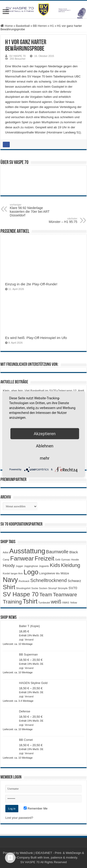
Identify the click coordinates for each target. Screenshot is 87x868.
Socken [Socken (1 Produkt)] (43, 588)
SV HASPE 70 (18, 56)
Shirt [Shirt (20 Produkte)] (9, 587)
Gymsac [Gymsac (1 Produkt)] (66, 560)
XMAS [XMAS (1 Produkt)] (66, 603)
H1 (52, 26)
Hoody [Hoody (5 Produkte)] (9, 566)
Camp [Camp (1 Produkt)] (6, 560)
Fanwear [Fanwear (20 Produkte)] (22, 558)
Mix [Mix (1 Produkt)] (58, 573)
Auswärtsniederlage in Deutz (22, 449)
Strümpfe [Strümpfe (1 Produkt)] (63, 588)
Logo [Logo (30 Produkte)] (31, 572)
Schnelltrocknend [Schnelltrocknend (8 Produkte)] (48, 580)
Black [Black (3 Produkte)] (74, 552)
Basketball (23, 26)
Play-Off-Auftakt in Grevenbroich (24, 423)
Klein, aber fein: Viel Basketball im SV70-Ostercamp (38, 391)
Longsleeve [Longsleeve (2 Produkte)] (47, 573)
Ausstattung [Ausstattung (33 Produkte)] (27, 551)
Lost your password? (19, 818)
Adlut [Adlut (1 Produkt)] (6, 552)
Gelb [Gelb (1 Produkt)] (58, 560)
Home (7, 26)
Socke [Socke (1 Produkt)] (35, 588)
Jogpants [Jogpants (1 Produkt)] (44, 566)
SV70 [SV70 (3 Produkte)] (73, 588)
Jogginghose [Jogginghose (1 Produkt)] (31, 566)
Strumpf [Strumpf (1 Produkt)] (52, 588)
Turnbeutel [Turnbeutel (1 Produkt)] (44, 603)
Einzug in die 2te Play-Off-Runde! (31, 284)
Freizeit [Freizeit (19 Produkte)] (44, 558)
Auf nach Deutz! (14, 463)
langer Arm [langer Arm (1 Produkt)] (17, 573)
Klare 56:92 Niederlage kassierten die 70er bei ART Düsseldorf (34, 210)
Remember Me (36, 808)
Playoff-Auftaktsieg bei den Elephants (28, 416)
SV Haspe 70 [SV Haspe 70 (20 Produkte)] (21, 594)
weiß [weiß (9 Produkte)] (56, 602)
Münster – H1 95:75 (53, 220)
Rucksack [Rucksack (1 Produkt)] (24, 581)
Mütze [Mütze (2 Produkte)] (65, 573)
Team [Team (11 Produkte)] (46, 595)
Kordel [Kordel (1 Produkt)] (6, 573)
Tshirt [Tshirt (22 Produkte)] (30, 601)
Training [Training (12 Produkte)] (12, 602)
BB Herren (40, 26)
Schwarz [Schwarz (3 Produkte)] (74, 581)
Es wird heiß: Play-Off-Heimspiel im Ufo (36, 338)
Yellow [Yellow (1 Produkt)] (74, 603)
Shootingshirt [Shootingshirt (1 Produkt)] (23, 588)
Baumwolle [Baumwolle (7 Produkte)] (57, 552)
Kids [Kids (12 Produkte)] (55, 565)
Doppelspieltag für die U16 (21, 456)
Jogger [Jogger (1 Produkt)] (19, 566)
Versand (29, 640)
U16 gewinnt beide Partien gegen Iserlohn (31, 442)
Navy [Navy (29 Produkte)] (10, 580)
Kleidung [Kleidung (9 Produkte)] (71, 565)
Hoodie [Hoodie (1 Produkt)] (75, 560)
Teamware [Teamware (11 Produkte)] (65, 595)
